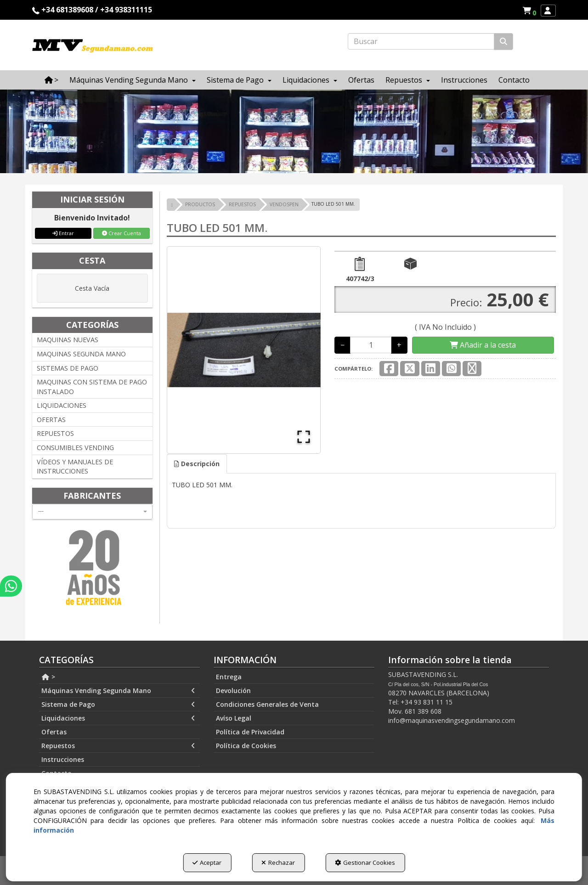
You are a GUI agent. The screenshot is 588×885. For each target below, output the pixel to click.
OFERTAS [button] (51, 420)
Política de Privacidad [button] (250, 732)
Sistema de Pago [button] (118, 705)
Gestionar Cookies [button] (365, 862)
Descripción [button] (197, 464)
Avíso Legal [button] (234, 718)
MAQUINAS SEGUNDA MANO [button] (81, 354)
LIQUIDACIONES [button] (62, 405)
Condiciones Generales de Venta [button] (267, 704)
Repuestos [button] (118, 746)
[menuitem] (529, 11)
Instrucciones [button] (63, 759)
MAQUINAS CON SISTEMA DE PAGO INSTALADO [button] (92, 387)
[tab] (197, 464)
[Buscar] (503, 42)
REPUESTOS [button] (55, 433)
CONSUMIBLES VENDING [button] (75, 448)
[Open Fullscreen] (304, 437)
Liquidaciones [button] (118, 718)
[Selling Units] (371, 345)
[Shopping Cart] (483, 345)
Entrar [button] (63, 233)
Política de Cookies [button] (246, 746)
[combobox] (92, 512)
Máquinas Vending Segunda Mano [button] (118, 691)
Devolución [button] (233, 691)
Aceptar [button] (207, 862)
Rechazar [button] (278, 862)
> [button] (48, 677)
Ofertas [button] (54, 732)
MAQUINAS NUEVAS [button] (68, 340)
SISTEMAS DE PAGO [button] (68, 368)
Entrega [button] (229, 677)
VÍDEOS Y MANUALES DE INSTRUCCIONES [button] (75, 467)
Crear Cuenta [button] (122, 233)
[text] (421, 41)
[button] (531, 11)
